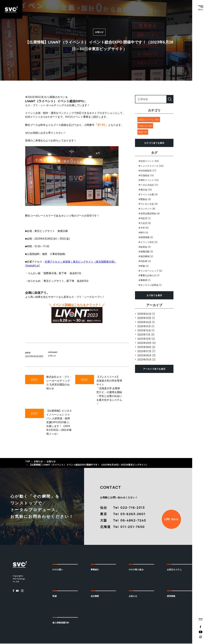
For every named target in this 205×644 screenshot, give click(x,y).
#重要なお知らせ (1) (149, 276)
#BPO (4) (143, 233)
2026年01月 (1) (146, 327)
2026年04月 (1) (146, 314)
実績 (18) (143, 132)
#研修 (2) (144, 266)
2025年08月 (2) (146, 347)
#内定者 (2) (145, 261)
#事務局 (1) (144, 281)
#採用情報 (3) (146, 238)
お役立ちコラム (174, 570)
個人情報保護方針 (61, 623)
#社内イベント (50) (149, 161)
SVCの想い (58, 570)
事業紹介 (95, 570)
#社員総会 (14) (146, 176)
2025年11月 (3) (146, 335)
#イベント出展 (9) (148, 195)
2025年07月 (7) (146, 352)
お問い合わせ (171, 520)
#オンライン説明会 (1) (150, 285)
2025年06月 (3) (147, 356)
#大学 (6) (144, 228)
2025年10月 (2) (146, 339)
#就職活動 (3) (146, 252)
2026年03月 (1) (146, 318)
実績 (54, 596)
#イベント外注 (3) (148, 242)
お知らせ (133, 596)
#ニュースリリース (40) (151, 166)
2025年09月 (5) (147, 343)
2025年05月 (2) (147, 360)
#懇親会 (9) (145, 200)
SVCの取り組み (136, 570)
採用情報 (171, 596)
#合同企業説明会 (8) (149, 214)
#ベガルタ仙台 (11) (148, 185)
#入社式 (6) (145, 223)
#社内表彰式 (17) (147, 171)
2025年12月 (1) (146, 331)
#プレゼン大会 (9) (148, 204)
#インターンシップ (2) (150, 271)
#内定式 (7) (145, 219)
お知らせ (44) (145, 126)
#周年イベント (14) (148, 180)
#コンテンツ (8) (147, 209)
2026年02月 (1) (146, 322)
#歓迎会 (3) (145, 247)
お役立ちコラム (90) (149, 120)
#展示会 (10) (145, 190)
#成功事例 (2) (146, 257)
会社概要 (95, 596)
